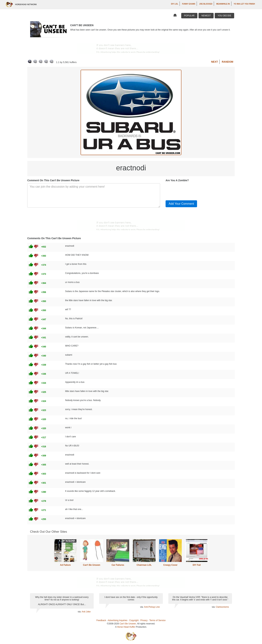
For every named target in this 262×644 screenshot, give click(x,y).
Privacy (144, 620)
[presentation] (193, 190)
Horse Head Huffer (126, 627)
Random (228, 62)
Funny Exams (189, 4)
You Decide (224, 16)
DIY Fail (197, 565)
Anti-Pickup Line (152, 607)
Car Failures (118, 565)
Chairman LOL (144, 565)
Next (214, 62)
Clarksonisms (222, 607)
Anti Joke (86, 612)
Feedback (101, 620)
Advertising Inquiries (118, 620)
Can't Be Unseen (92, 565)
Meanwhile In (223, 4)
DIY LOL (175, 4)
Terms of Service (157, 620)
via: (80, 612)
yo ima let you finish (244, 4)
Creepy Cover (170, 565)
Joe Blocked (206, 4)
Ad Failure (65, 565)
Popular (189, 16)
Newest (206, 16)
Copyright (134, 620)
